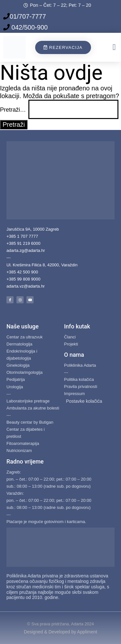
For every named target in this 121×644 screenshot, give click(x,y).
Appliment (87, 632)
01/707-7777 (28, 16)
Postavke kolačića (84, 401)
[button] (114, 47)
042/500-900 (29, 27)
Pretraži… (13, 110)
